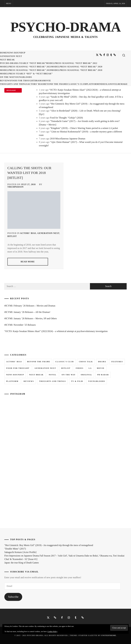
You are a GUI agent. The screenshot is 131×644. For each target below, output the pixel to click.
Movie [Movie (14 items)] (101, 368)
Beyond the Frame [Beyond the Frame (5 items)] (39, 362)
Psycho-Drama (65, 27)
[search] (124, 55)
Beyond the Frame (55, 84)
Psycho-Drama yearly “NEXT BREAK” (23, 63)
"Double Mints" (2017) (15, 549)
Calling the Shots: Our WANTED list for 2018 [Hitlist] (29, 173)
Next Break (7, 60)
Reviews (5, 81)
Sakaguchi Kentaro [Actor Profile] (20, 552)
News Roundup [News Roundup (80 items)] (15, 375)
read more (28, 262)
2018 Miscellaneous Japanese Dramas (68, 139)
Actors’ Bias (36, 84)
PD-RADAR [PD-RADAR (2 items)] (103, 375)
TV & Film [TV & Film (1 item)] (77, 381)
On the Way (7, 77)
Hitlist (12, 236)
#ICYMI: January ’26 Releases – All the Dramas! (27, 312)
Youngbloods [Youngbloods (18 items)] (97, 381)
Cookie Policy (52, 632)
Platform (92, 84)
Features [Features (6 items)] (117, 362)
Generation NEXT (11, 56)
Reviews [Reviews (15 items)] (29, 381)
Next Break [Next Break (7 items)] (36, 375)
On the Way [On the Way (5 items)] (69, 375)
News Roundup (16, 53)
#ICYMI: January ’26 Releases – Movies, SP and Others (31, 318)
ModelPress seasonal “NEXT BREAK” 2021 (26, 67)
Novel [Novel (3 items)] (53, 375)
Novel (114, 84)
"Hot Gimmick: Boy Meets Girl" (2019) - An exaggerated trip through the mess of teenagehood (49, 545)
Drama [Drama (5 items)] (102, 362)
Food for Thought (23, 81)
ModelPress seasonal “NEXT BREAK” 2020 (77, 67)
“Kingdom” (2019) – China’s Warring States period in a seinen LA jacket (84, 128)
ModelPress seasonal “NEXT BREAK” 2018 (77, 70)
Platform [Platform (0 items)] (12, 381)
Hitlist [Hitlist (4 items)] (66, 368)
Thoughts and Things (14, 84)
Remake (123, 84)
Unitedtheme (109, 635)
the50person (15, 187)
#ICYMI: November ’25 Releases (20, 325)
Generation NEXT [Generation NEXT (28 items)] (45, 368)
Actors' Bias (28, 233)
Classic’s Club (77, 84)
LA (108, 84)
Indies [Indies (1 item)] (80, 368)
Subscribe (13, 597)
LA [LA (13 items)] (90, 368)
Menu (9, 3)
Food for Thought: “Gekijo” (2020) (66, 118)
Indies (103, 84)
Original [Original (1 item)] (86, 375)
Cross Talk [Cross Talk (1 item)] (86, 362)
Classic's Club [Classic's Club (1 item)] (65, 362)
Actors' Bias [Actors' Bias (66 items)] (14, 362)
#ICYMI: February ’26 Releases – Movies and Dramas (30, 306)
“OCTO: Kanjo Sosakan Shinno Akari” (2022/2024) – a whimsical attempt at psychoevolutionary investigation (56, 331)
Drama (39, 81)
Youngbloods (23, 77)
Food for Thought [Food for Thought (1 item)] (18, 368)
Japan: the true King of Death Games (22, 563)
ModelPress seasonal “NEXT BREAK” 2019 (26, 70)
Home (3, 53)
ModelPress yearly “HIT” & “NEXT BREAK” (26, 74)
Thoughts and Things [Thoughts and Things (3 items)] (52, 381)
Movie (47, 81)
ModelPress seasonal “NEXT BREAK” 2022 (72, 63)
